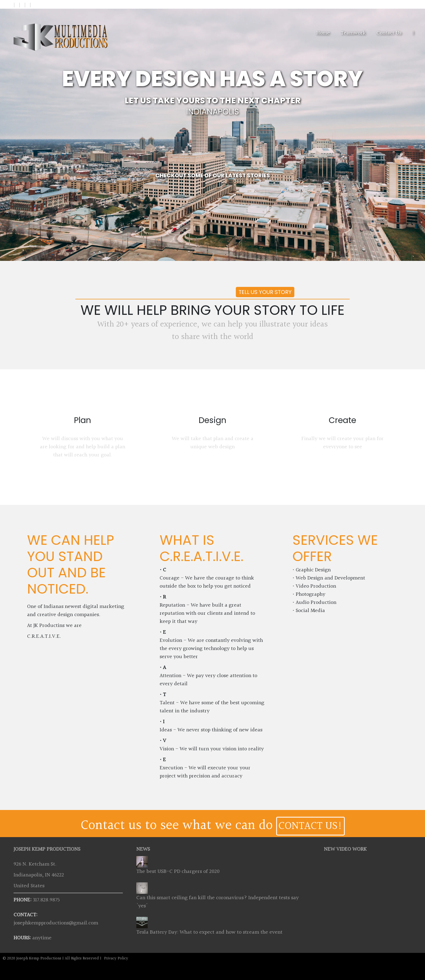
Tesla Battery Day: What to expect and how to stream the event (209, 932)
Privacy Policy (116, 958)
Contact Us (389, 33)
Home (323, 33)
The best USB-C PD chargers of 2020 (178, 872)
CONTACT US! (310, 826)
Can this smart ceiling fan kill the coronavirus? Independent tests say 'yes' (218, 902)
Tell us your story (265, 292)
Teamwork (353, 33)
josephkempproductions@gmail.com (56, 923)
